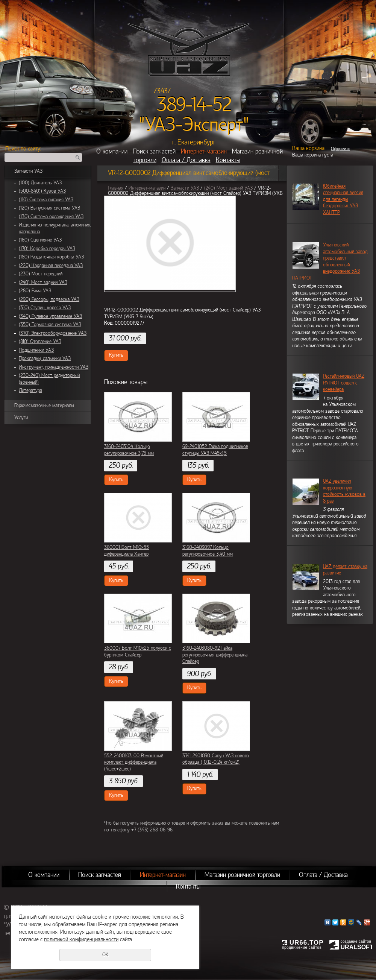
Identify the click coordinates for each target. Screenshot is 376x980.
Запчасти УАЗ (28, 171)
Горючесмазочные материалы (44, 406)
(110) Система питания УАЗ (46, 200)
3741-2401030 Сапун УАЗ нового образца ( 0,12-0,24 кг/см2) (216, 759)
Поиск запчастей (154, 151)
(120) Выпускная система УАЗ (49, 208)
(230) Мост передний (41, 274)
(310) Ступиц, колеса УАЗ (45, 308)
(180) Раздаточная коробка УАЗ (51, 257)
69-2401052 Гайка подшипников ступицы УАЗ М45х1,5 (215, 450)
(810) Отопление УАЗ (40, 342)
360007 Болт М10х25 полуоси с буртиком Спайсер (138, 652)
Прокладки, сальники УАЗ (45, 359)
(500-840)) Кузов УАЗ (42, 191)
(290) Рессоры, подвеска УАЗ (49, 299)
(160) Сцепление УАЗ (40, 240)
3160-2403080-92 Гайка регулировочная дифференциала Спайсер (215, 655)
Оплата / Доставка (186, 160)
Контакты (228, 160)
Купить (116, 355)
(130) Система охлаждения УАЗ (51, 217)
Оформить (340, 149)
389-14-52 (194, 105)
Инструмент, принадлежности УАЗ (54, 367)
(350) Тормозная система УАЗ (50, 325)
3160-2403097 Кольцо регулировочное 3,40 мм (208, 551)
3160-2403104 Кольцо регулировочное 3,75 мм (129, 450)
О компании (112, 151)
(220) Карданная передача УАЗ (51, 266)
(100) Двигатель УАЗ (40, 183)
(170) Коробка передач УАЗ (47, 249)
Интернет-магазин (204, 151)
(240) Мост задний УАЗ (43, 283)
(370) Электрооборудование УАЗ (53, 333)
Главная (116, 188)
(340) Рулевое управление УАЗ (50, 316)
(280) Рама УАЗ (35, 291)
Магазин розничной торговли (242, 875)
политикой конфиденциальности (81, 939)
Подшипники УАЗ (36, 350)
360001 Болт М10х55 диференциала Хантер (127, 551)
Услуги (21, 418)
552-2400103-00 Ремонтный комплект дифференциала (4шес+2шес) (134, 762)
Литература (30, 390)
